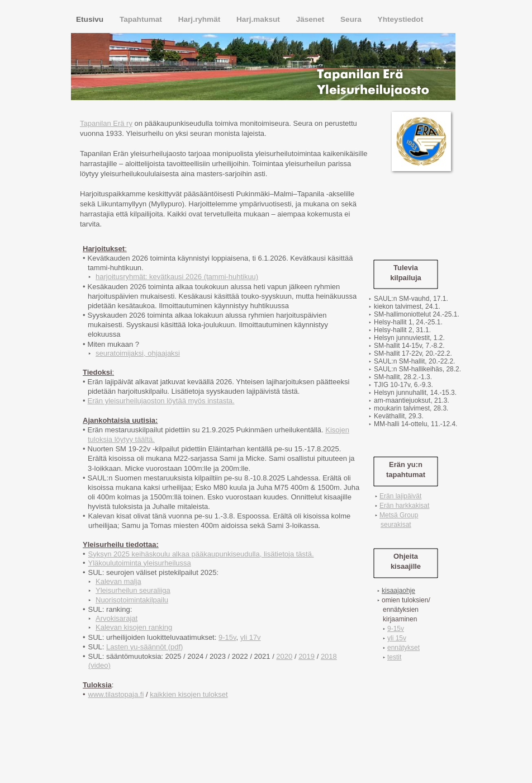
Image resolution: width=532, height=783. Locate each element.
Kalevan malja (118, 581)
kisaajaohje (398, 591)
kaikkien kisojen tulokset (189, 694)
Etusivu (91, 19)
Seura (352, 19)
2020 (284, 656)
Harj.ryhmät (200, 19)
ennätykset (403, 648)
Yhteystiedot (401, 19)
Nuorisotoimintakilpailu (132, 600)
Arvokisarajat (117, 618)
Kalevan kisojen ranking (134, 627)
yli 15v (397, 638)
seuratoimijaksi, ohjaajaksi (138, 353)
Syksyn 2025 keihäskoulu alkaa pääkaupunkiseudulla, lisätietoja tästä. (201, 554)
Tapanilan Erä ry (106, 123)
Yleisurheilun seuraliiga (133, 590)
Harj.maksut (259, 19)
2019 (307, 656)
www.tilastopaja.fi (116, 694)
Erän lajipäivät (400, 496)
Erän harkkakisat (404, 506)
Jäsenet (311, 19)
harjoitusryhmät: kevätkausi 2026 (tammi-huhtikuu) (177, 277)
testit (394, 657)
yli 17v (251, 637)
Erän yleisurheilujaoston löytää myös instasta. (161, 401)
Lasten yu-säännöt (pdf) (144, 647)
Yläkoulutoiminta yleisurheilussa (140, 563)
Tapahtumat (142, 19)
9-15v (227, 637)
